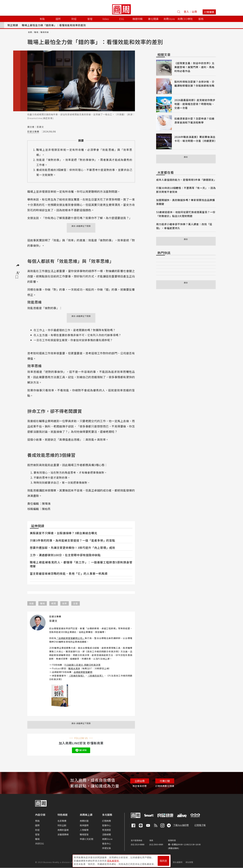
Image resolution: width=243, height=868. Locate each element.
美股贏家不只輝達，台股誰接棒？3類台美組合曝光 (64, 533)
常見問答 (107, 830)
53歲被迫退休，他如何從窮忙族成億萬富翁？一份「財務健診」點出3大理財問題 (186, 214)
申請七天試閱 (86, 839)
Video (106, 19)
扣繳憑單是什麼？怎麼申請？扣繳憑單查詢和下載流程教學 (194, 120)
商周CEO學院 (185, 19)
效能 (32, 603)
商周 (30, 32)
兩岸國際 (84, 825)
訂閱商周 (107, 821)
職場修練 (45, 32)
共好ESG (40, 844)
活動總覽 (107, 834)
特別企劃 (62, 825)
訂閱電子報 (200, 825)
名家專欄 (62, 821)
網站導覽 (189, 862)
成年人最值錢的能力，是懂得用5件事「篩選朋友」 (186, 180)
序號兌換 (107, 848)
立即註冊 (140, 781)
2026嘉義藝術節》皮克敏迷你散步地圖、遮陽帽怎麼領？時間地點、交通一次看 (195, 104)
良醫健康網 (63, 834)
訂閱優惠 (209, 12)
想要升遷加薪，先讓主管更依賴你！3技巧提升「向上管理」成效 (72, 548)
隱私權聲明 (178, 862)
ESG (122, 19)
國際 (37, 825)
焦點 (37, 821)
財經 (37, 830)
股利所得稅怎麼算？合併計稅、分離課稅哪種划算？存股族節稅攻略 (194, 84)
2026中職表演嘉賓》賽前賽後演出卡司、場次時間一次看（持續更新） (196, 139)
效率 (65, 603)
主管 (76, 603)
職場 (36, 32)
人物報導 (84, 830)
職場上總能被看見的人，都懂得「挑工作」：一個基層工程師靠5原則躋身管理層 (81, 564)
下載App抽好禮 (181, 825)
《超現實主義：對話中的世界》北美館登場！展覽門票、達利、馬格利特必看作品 (194, 67)
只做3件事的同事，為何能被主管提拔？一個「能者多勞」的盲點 (72, 540)
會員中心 (107, 844)
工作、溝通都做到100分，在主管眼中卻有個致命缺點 (65, 555)
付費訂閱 (165, 781)
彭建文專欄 (33, 132)
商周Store (169, 19)
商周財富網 (63, 830)
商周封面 (84, 821)
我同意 (163, 860)
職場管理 (84, 834)
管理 (37, 834)
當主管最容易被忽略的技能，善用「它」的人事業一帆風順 (69, 573)
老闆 (54, 603)
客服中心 (107, 825)
